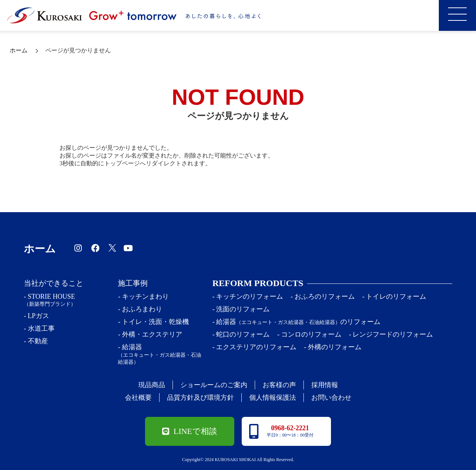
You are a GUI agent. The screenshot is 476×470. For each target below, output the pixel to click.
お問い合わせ (331, 398)
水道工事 (41, 328)
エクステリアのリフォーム (256, 347)
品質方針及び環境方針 (200, 398)
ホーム (19, 50)
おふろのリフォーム (325, 296)
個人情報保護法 (273, 398)
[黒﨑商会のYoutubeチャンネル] (129, 248)
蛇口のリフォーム (243, 334)
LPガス (38, 316)
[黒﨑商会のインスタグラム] (79, 248)
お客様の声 (279, 385)
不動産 (38, 341)
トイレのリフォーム (396, 296)
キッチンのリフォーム (250, 296)
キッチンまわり (145, 296)
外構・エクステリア (152, 334)
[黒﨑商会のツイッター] (112, 248)
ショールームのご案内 (214, 385)
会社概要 (138, 398)
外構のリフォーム (335, 347)
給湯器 (161, 354)
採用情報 (325, 385)
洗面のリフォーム (243, 309)
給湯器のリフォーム (298, 322)
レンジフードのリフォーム (393, 334)
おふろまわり (142, 309)
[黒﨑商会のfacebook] (96, 248)
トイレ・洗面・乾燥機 (155, 322)
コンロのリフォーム (311, 334)
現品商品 (152, 385)
